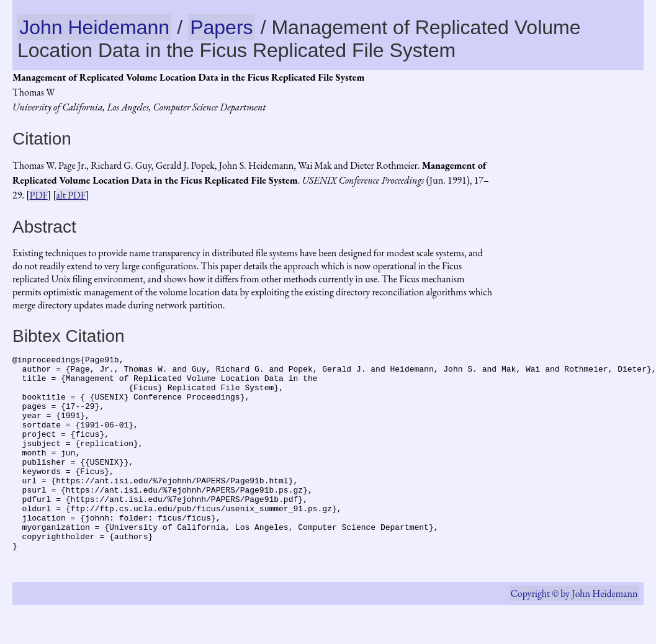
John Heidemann (94, 27)
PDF (39, 195)
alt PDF (71, 195)
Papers (221, 27)
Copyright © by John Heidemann (574, 633)
